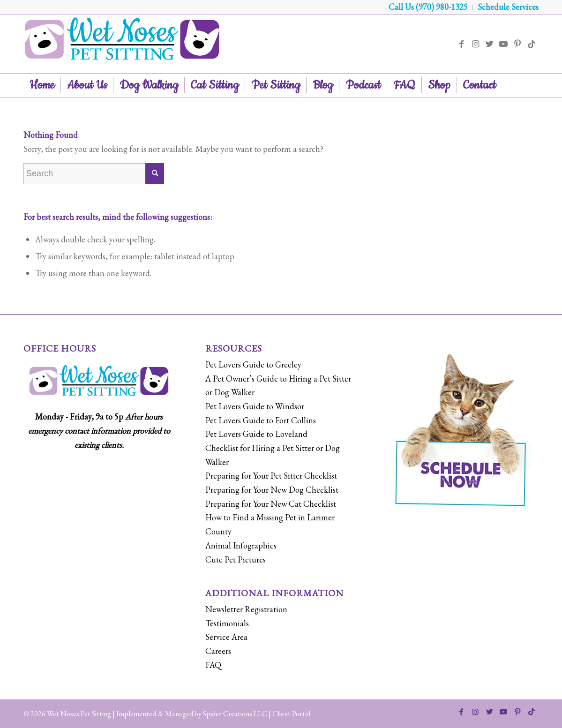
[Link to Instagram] (475, 44)
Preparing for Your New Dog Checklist (272, 490)
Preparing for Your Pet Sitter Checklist (271, 476)
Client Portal (291, 714)
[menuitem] (428, 8)
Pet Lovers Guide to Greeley (253, 364)
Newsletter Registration (246, 609)
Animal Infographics (241, 545)
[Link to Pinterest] (517, 44)
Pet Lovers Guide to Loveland (256, 434)
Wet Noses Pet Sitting (79, 714)
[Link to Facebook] (461, 44)
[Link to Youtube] (503, 44)
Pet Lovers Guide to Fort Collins (261, 420)
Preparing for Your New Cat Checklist (271, 504)
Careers (218, 651)
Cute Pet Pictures (236, 559)
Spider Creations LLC (235, 714)
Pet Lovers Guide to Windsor (255, 406)
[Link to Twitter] (489, 44)
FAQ (213, 665)
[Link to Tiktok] (532, 44)
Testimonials (227, 623)
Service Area (226, 637)
